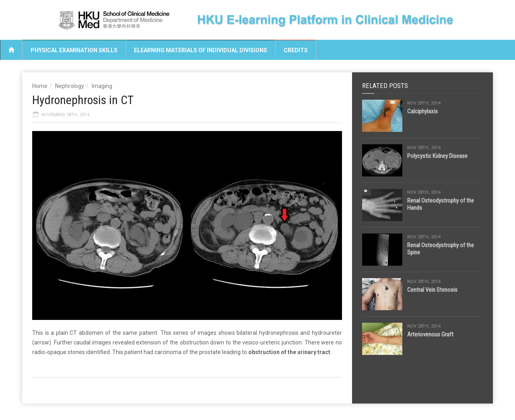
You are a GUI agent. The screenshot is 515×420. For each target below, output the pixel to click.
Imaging (102, 86)
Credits (296, 50)
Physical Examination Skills (74, 50)
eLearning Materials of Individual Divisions (201, 50)
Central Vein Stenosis (432, 290)
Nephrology (70, 86)
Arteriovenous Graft (430, 334)
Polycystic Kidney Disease (437, 156)
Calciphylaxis (422, 111)
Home (40, 86)
